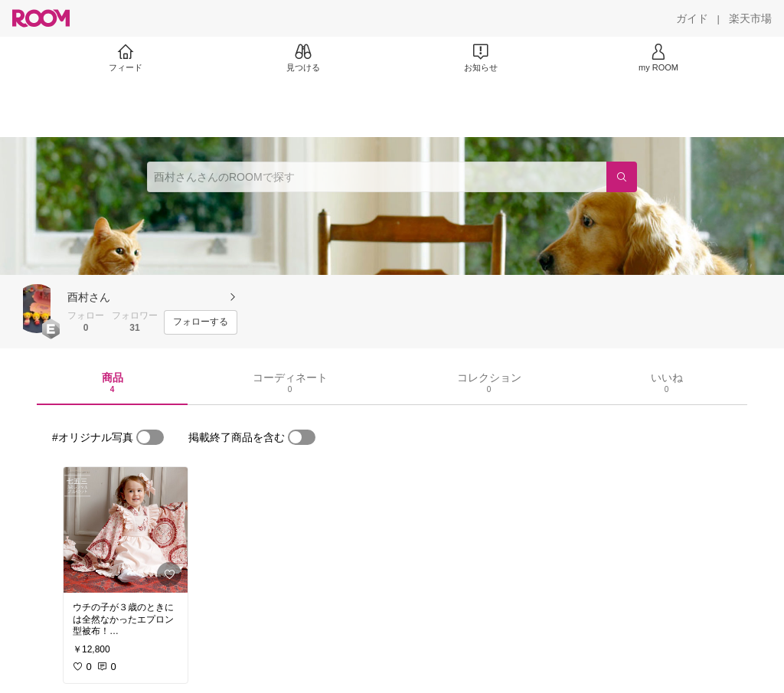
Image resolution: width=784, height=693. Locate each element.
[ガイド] (692, 18)
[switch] (150, 437)
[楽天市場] (750, 18)
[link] (126, 530)
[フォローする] (201, 322)
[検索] (622, 177)
